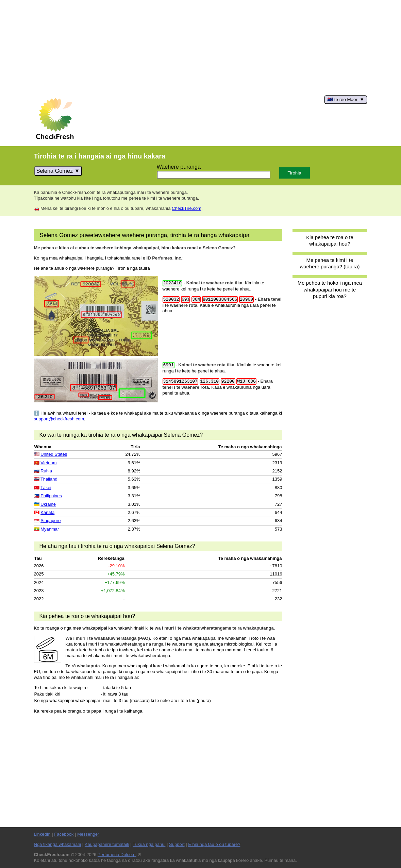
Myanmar (50, 529)
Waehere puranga (179, 167)
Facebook (64, 834)
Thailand (49, 479)
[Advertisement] (200, 48)
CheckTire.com (187, 208)
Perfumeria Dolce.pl (117, 855)
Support (177, 844)
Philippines (51, 496)
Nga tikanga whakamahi (58, 844)
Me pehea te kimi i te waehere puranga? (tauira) (330, 263)
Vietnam (48, 463)
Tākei (46, 488)
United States (54, 454)
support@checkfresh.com (59, 419)
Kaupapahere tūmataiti (107, 844)
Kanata (47, 512)
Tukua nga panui (149, 844)
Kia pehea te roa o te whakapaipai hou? (330, 240)
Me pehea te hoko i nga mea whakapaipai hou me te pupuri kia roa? (330, 289)
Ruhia (46, 471)
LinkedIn (42, 834)
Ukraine (48, 504)
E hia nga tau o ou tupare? (214, 844)
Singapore (51, 521)
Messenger (88, 834)
